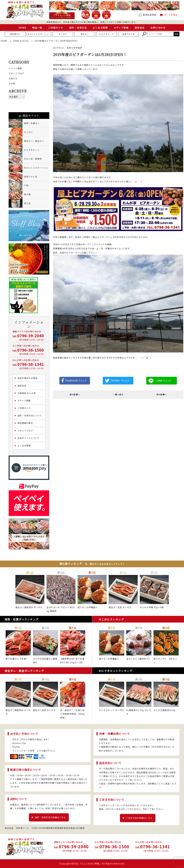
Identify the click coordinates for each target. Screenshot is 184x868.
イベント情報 (15, 68)
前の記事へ (75, 394)
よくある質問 (100, 28)
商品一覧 (37, 28)
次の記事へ (161, 394)
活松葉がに (15, 34)
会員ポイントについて (29, 438)
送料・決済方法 (78, 28)
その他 (12, 83)
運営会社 (140, 28)
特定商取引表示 (25, 423)
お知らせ (13, 78)
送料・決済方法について (30, 415)
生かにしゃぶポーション (39, 34)
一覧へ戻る (118, 394)
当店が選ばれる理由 (27, 378)
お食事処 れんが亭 (27, 393)
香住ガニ (85, 34)
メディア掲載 (121, 28)
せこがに (63, 34)
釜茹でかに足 (128, 34)
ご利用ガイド (56, 28)
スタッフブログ (16, 73)
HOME (22, 28)
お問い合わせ (158, 28)
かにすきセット (107, 34)
